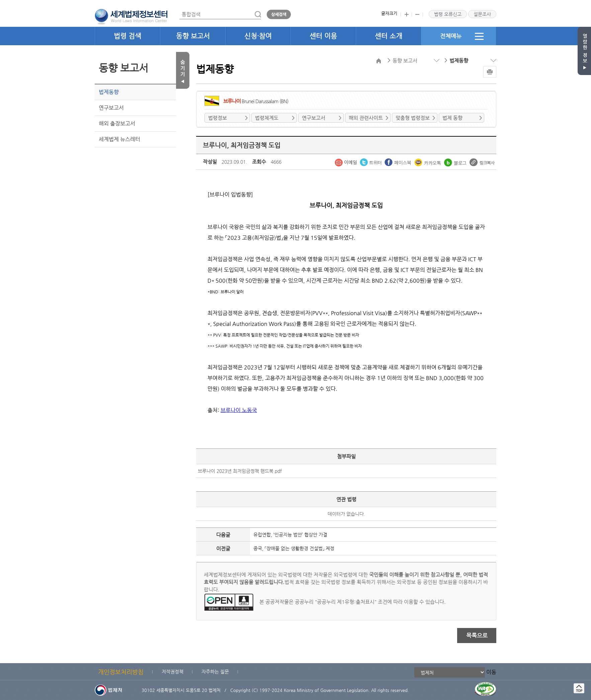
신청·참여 (258, 36)
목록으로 (477, 635)
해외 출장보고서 (117, 123)
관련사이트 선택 (0, 0)
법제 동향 (452, 118)
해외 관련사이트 (366, 118)
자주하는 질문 (215, 672)
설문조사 (482, 14)
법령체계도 (267, 118)
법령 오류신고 (448, 14)
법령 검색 (128, 36)
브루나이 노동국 (239, 410)
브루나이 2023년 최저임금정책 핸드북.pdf (240, 471)
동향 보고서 (193, 36)
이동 (491, 672)
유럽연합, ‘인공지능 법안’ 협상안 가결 (290, 535)
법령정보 (218, 118)
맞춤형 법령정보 (413, 118)
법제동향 (109, 92)
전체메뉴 (462, 36)
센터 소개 (389, 36)
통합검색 (180, 10)
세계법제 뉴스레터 (119, 139)
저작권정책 (173, 672)
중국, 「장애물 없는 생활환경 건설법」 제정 (294, 548)
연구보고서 (111, 108)
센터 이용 (323, 36)
